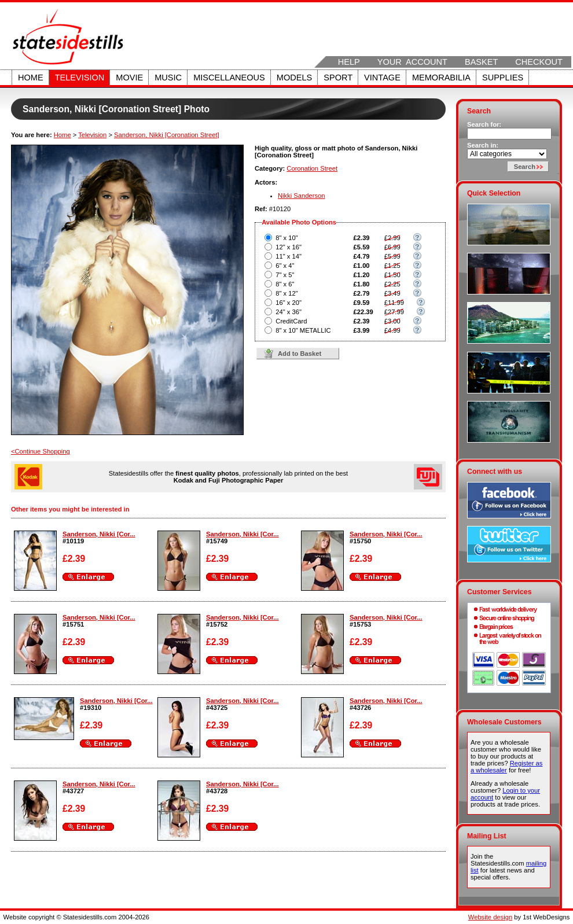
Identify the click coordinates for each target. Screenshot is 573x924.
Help (349, 62)
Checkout (539, 62)
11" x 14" (289, 256)
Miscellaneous (229, 78)
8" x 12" (286, 293)
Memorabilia (441, 78)
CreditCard (291, 321)
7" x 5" (285, 275)
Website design (490, 917)
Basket (481, 62)
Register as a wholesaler (506, 767)
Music (168, 78)
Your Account (412, 62)
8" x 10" (286, 238)
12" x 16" (289, 247)
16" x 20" (289, 303)
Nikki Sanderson (301, 196)
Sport (338, 78)
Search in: (483, 145)
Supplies (503, 78)
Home (31, 78)
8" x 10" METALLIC (303, 330)
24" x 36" (289, 312)
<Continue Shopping (41, 451)
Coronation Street (312, 168)
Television (80, 78)
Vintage (382, 78)
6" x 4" (285, 266)
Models (294, 78)
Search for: (484, 124)
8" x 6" (285, 284)
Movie (129, 78)
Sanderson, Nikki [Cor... (99, 534)
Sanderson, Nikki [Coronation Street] (167, 135)
